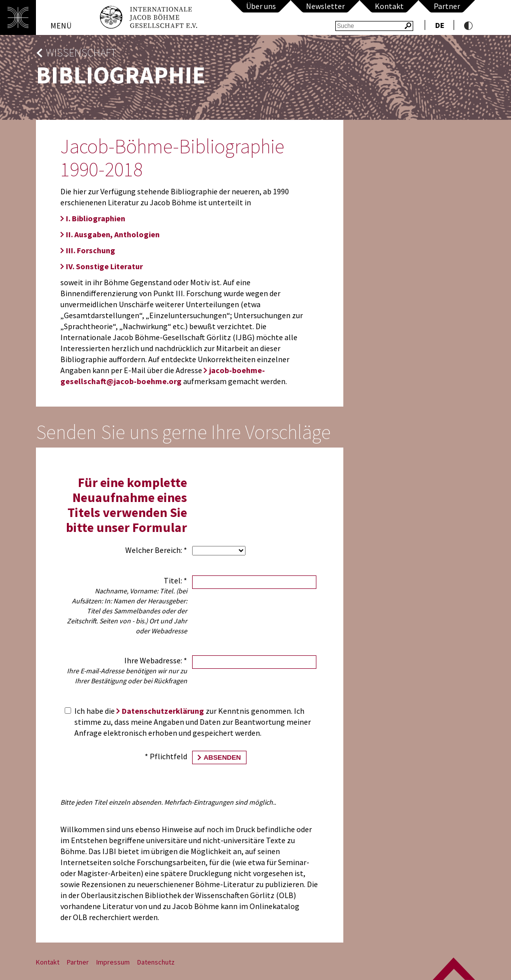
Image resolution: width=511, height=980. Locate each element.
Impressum (113, 962)
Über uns (261, 6)
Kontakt (389, 6)
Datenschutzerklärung (163, 711)
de (440, 25)
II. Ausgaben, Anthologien (113, 234)
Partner (447, 6)
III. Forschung (91, 250)
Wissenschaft (81, 53)
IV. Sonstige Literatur (104, 266)
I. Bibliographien (96, 218)
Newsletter (325, 6)
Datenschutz (156, 962)
